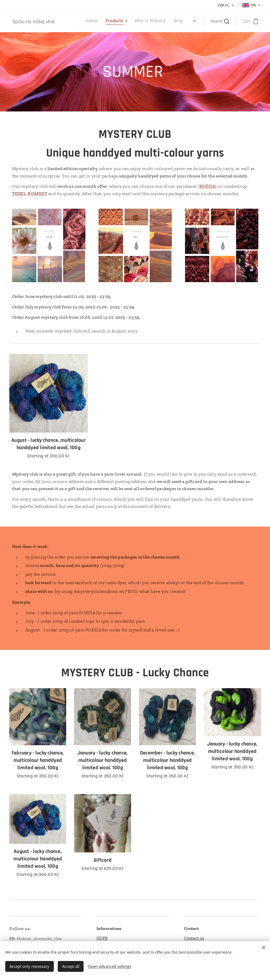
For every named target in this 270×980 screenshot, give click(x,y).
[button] (220, 21)
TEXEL (19, 194)
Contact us (194, 938)
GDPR (102, 938)
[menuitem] (148, 21)
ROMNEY (37, 194)
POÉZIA (208, 186)
